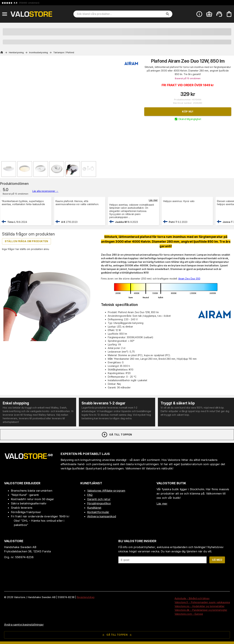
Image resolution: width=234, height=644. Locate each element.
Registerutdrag (85, 597)
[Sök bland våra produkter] (120, 14)
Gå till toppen (117, 435)
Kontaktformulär (98, 512)
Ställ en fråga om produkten (26, 241)
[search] (168, 14)
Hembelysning (16, 52)
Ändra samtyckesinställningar (24, 625)
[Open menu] (5, 14)
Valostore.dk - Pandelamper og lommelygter (201, 610)
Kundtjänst (94, 508)
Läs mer (153, 200)
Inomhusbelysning (38, 52)
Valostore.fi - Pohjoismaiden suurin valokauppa (202, 602)
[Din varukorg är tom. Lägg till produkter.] (229, 14)
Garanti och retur (99, 499)
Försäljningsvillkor (99, 503)
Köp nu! (188, 112)
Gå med (217, 560)
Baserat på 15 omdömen (188, 78)
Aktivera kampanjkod (102, 516)
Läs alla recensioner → (45, 191)
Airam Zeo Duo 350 (189, 279)
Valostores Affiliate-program (106, 491)
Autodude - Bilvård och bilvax (192, 598)
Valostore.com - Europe (189, 614)
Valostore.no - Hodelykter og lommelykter (200, 606)
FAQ (90, 495)
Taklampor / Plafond (64, 52)
